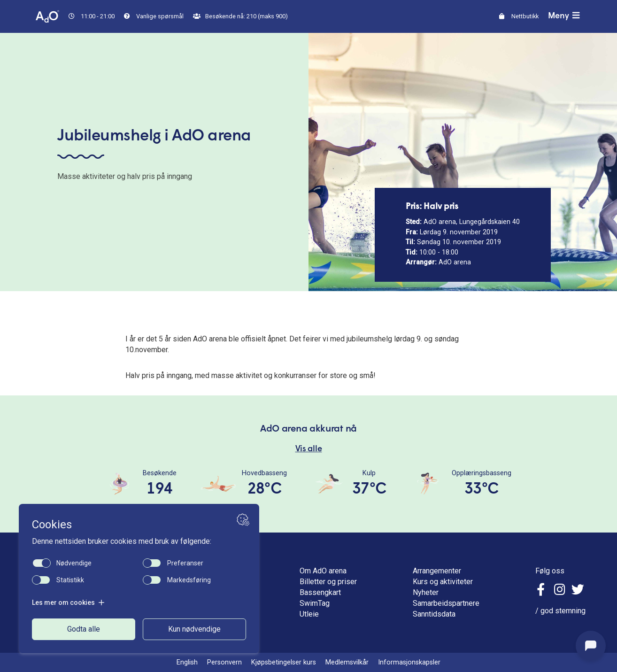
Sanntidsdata (434, 614)
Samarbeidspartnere (446, 603)
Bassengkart (320, 592)
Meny (565, 16)
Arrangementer (437, 571)
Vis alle (309, 449)
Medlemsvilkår (347, 662)
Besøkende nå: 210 (240, 16)
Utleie (309, 614)
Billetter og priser (328, 582)
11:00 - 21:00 (92, 16)
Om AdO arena (323, 571)
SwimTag (315, 603)
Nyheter (426, 592)
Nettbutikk (519, 16)
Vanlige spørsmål (154, 16)
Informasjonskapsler (409, 662)
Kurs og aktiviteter (443, 582)
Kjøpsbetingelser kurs (284, 662)
